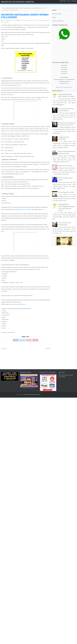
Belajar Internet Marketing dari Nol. (18, 304)
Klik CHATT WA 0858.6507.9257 (64, 87)
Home (4, 8)
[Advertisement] (25, 361)
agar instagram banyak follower (12, 8)
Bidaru (69, 1)
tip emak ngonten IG (36, 8)
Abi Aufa (4, 20)
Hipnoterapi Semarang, (29, 88)
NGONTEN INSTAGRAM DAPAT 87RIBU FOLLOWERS (25, 16)
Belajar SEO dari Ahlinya (25, 209)
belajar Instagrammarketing (26, 8)
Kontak (54, 17)
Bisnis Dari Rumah (57, 14)
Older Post (48, 348)
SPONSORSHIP (63, 1)
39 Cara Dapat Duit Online (66, 192)
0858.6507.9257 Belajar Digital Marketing (18, 2)
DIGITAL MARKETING (58, 21)
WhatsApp (74, 1)
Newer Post (4, 348)
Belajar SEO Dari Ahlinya (65, 166)
